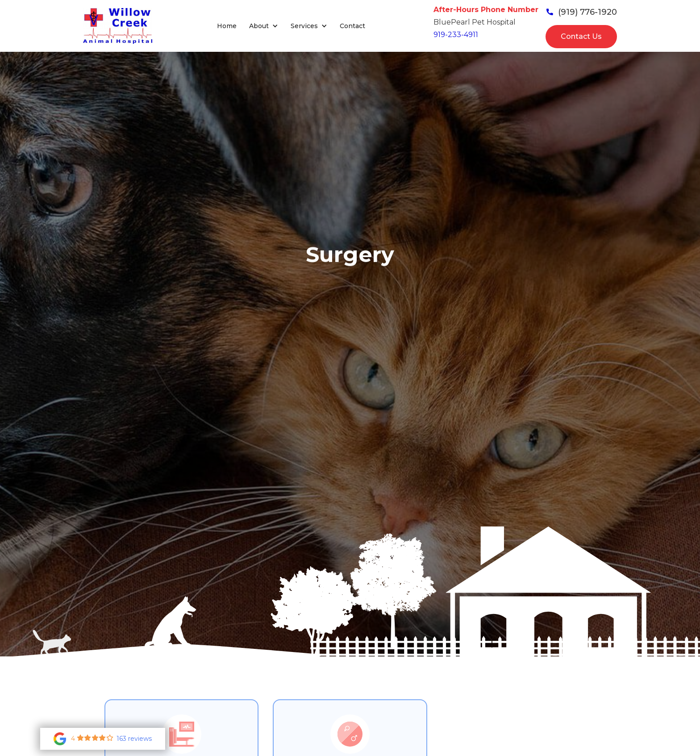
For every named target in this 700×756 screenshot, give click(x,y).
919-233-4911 (456, 35)
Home (227, 26)
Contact (352, 26)
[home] (118, 26)
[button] (264, 26)
